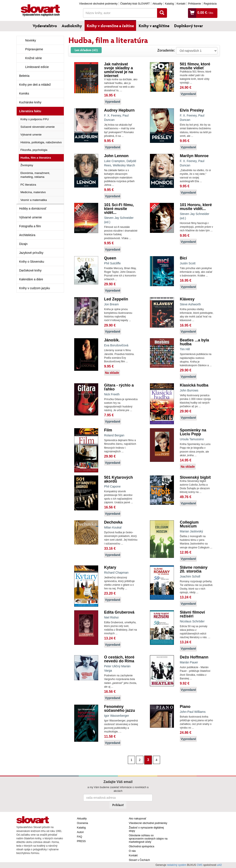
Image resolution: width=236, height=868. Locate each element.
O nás (132, 851)
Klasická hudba (194, 385)
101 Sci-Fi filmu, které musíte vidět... (119, 209)
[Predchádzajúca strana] (125, 760)
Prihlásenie (194, 4)
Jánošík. (112, 340)
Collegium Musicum (189, 524)
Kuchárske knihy (30, 102)
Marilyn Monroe (194, 156)
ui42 (219, 865)
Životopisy (27, 165)
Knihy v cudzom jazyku (35, 288)
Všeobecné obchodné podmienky (98, 4)
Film (108, 430)
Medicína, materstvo (33, 192)
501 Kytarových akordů (118, 479)
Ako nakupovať (138, 819)
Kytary (110, 567)
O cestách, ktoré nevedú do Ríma (119, 659)
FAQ (80, 837)
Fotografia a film (30, 226)
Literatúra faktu (30, 111)
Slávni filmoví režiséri (192, 614)
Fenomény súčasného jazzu (120, 709)
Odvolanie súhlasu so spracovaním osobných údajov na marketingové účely (148, 839)
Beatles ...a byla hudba (194, 342)
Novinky (31, 40)
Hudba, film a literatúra (36, 158)
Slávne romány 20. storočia (194, 569)
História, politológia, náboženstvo (41, 142)
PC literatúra (28, 185)
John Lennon (116, 156)
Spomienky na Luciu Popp (193, 432)
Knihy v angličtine (154, 26)
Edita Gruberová (119, 612)
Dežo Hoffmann (194, 657)
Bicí (183, 258)
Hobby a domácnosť (33, 208)
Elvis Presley (192, 110)
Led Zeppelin (116, 299)
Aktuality (157, 4)
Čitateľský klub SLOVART (135, 4)
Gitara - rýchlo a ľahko (119, 387)
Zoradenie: (166, 50)
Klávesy (187, 299)
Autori (80, 832)
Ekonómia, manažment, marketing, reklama (35, 175)
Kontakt (181, 4)
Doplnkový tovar (189, 26)
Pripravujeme (34, 49)
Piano (185, 707)
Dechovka (113, 522)
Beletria (24, 76)
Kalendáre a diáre (31, 279)
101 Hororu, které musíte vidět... (196, 207)
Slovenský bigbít (195, 477)
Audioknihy (72, 26)
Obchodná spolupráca (142, 846)
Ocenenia (83, 823)
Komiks (24, 93)
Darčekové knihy (31, 270)
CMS (200, 865)
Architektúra (27, 235)
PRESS (81, 841)
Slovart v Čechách (139, 860)
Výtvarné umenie (31, 135)
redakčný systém (177, 865)
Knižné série (34, 58)
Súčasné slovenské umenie (38, 127)
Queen (110, 258)
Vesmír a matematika (34, 200)
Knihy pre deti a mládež (35, 85)
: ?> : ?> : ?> (197, 51)
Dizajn (23, 244)
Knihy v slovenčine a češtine (110, 26)
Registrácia (210, 4)
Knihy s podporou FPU (35, 119)
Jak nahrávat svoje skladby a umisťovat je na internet (119, 70)
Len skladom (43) (86, 50)
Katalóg (169, 4)
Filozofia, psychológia (34, 150)
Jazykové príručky (31, 253)
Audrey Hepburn (119, 110)
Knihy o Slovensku (32, 262)
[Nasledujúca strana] (162, 760)
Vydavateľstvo (45, 26)
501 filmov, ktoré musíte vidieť (195, 66)
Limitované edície (37, 67)
